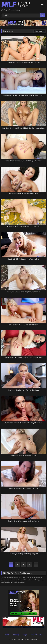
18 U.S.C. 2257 (36, 635)
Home (7, 635)
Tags (25, 635)
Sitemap (16, 635)
